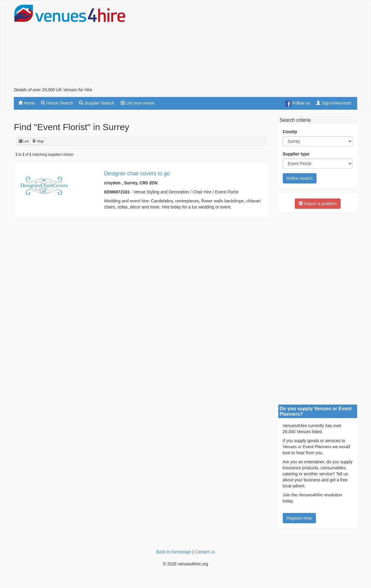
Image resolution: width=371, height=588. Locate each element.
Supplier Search (97, 103)
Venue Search (57, 103)
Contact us (205, 552)
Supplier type (296, 154)
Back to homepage (174, 552)
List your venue (137, 103)
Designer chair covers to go (137, 174)
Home (27, 103)
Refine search (300, 178)
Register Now (299, 518)
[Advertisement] (248, 45)
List (24, 141)
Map (38, 141)
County (290, 132)
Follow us (298, 104)
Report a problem (318, 204)
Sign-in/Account (334, 103)
